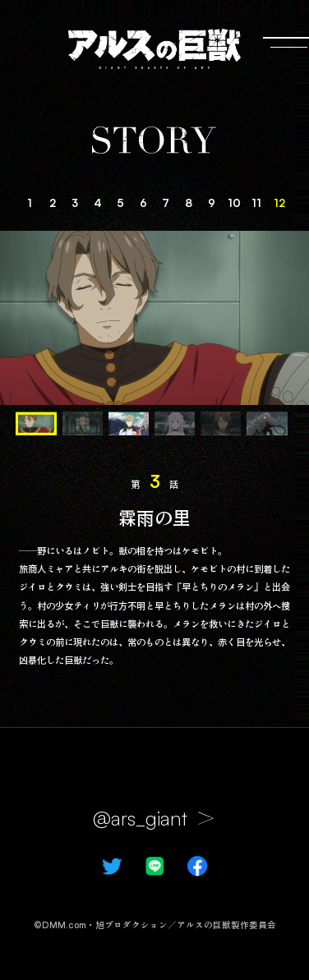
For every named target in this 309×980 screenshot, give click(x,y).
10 (234, 203)
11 (256, 203)
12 (279, 203)
